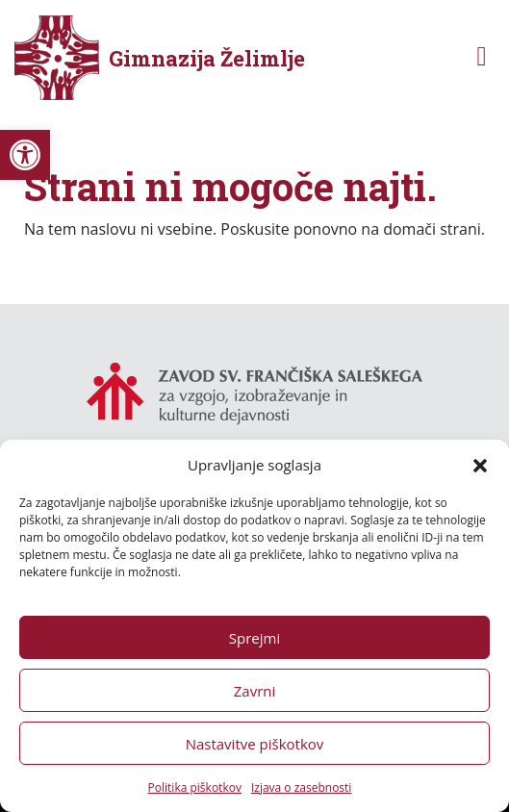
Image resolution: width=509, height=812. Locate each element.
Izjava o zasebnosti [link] (301, 787)
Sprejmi (254, 638)
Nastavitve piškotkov (255, 744)
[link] (25, 155)
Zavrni (255, 691)
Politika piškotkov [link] (195, 787)
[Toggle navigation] (482, 58)
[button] (480, 465)
